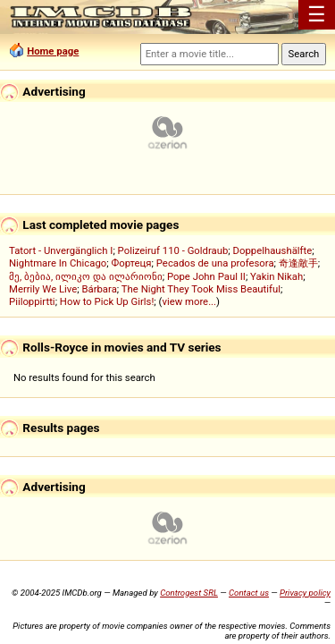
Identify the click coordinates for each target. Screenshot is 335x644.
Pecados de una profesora (215, 263)
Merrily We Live (43, 289)
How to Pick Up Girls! (107, 301)
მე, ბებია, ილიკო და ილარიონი (86, 276)
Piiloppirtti (32, 301)
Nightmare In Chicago (58, 263)
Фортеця (131, 263)
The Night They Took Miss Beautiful (201, 289)
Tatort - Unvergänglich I (61, 250)
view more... (189, 301)
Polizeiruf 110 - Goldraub (173, 250)
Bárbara (99, 289)
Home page (53, 51)
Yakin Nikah (276, 276)
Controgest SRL (189, 593)
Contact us (249, 593)
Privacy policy (305, 593)
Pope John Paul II (206, 276)
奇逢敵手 (298, 263)
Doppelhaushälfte (273, 250)
